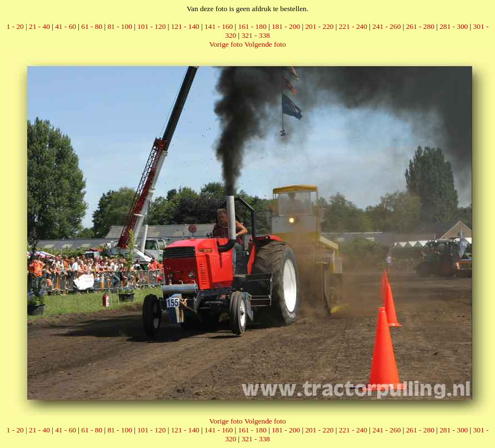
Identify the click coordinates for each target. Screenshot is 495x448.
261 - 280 (420, 26)
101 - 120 (151, 26)
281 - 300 (454, 26)
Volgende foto (265, 44)
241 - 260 (386, 26)
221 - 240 (353, 26)
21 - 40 (39, 26)
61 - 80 (92, 26)
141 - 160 (219, 26)
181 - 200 (286, 26)
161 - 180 (252, 26)
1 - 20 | (18, 26)
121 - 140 (185, 26)
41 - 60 (66, 26)
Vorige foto (226, 44)
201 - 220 (319, 26)
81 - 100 (119, 26)
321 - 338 (256, 35)
